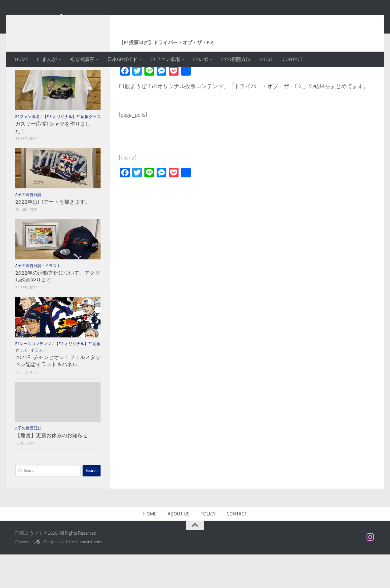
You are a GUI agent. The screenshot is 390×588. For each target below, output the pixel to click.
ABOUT (267, 59)
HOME (22, 59)
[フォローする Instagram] (370, 571)
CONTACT (293, 59)
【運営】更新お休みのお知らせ (51, 469)
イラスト (53, 299)
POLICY (208, 547)
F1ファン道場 (165, 59)
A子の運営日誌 (28, 228)
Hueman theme (89, 575)
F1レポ (201, 59)
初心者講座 (82, 59)
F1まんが (47, 59)
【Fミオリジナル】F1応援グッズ (72, 150)
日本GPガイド (122, 59)
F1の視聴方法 (236, 59)
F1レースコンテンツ (33, 377)
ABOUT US (179, 547)
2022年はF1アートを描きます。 (53, 235)
